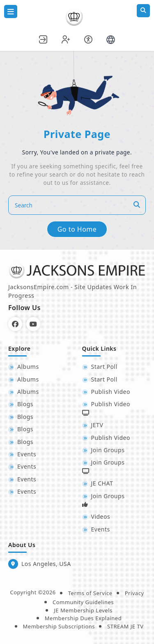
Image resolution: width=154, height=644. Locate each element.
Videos (101, 516)
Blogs (25, 404)
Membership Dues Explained (83, 618)
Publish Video (111, 392)
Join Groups (108, 450)
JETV (97, 425)
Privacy (134, 593)
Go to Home (77, 229)
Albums (28, 367)
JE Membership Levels (83, 610)
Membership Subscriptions (59, 626)
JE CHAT (102, 483)
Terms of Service (90, 593)
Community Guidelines (83, 602)
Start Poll (104, 367)
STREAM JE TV (125, 626)
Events (27, 454)
